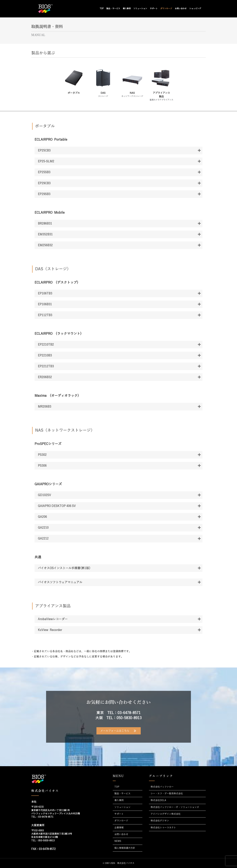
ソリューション (140, 9)
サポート (154, 9)
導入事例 (127, 9)
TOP (102, 9)
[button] (118, 151)
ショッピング (195, 9)
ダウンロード (166, 9)
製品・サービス (113, 9)
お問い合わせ (181, 9)
